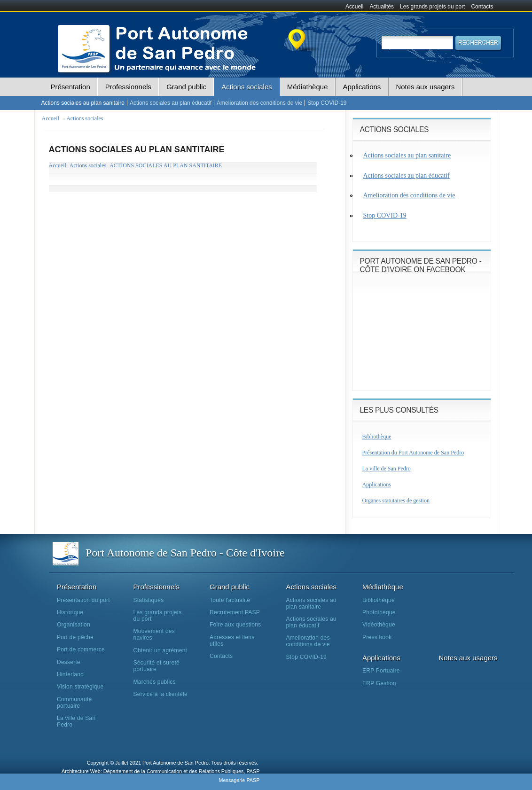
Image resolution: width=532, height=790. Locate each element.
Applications (362, 87)
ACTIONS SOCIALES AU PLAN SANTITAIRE (166, 165)
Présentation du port (83, 600)
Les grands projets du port (432, 7)
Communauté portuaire (74, 703)
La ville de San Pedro (387, 469)
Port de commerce (81, 649)
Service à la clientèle (160, 694)
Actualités (382, 7)
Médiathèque (308, 87)
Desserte (69, 662)
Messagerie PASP (239, 780)
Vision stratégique (80, 687)
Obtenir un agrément (160, 650)
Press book (377, 637)
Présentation (70, 87)
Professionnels (128, 87)
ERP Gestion (379, 683)
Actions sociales (247, 87)
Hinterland (70, 674)
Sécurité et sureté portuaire (156, 666)
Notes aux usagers (425, 87)
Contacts (482, 7)
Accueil (354, 7)
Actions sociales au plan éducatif (171, 103)
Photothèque (379, 612)
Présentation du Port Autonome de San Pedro (413, 453)
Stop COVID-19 (327, 103)
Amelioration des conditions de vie (259, 103)
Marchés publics (155, 682)
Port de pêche (75, 637)
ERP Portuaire (381, 671)
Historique (70, 612)
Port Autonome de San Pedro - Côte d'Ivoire (185, 553)
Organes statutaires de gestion (396, 501)
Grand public (186, 87)
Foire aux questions (235, 625)
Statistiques (149, 600)
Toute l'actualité (230, 600)
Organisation (74, 625)
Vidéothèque (379, 625)
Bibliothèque (377, 437)
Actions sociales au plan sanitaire (83, 103)
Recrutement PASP (235, 612)
